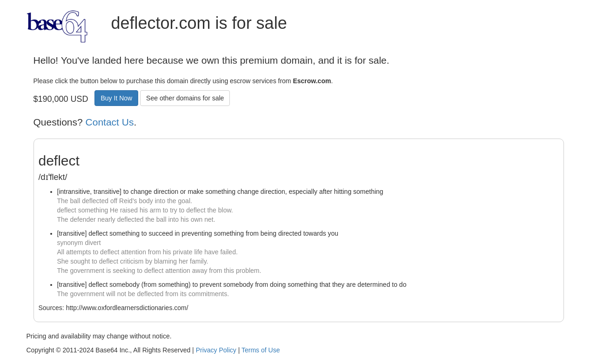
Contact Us (110, 122)
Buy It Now (116, 98)
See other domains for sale (185, 98)
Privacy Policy (216, 350)
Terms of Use (261, 350)
